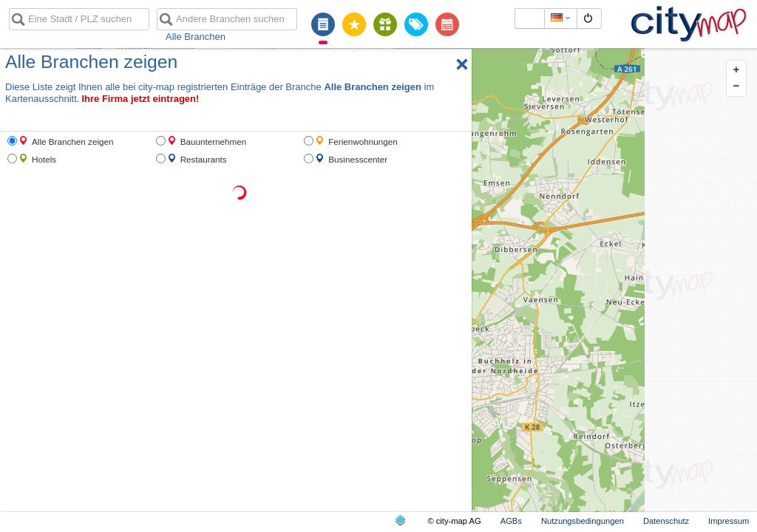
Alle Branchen (196, 37)
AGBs (511, 521)
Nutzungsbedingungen (583, 521)
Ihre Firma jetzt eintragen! (140, 99)
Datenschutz (666, 521)
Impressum (729, 521)
